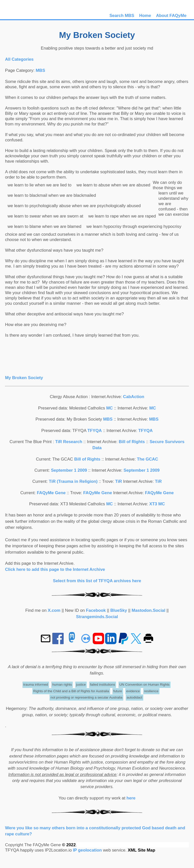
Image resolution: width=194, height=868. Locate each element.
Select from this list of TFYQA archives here (97, 581)
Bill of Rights (132, 442)
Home (145, 16)
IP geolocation (87, 850)
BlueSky (119, 610)
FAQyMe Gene (51, 493)
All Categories (19, 59)
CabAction (134, 397)
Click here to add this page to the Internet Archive (55, 569)
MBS (40, 70)
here (131, 798)
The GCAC (148, 459)
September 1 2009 (69, 470)
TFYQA (95, 431)
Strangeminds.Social (97, 617)
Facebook (96, 610)
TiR (119, 481)
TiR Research (69, 442)
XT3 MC (157, 504)
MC (109, 408)
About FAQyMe (171, 16)
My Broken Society (24, 378)
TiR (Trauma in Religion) (73, 481)
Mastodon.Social (148, 610)
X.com (54, 610)
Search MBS (122, 16)
